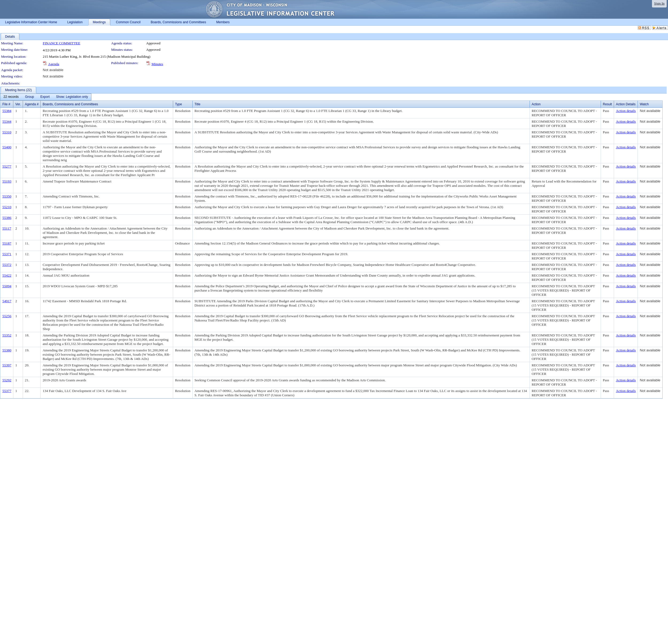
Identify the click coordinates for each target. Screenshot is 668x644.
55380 (7, 350)
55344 (7, 121)
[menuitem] (11, 97)
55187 (7, 243)
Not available (53, 70)
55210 (7, 207)
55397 (7, 365)
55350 (7, 196)
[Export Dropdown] (45, 97)
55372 (7, 265)
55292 (7, 380)
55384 (7, 111)
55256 (7, 316)
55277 (7, 166)
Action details (626, 111)
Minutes (157, 64)
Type (178, 104)
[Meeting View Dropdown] (72, 97)
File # (6, 104)
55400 (7, 147)
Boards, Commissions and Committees (70, 104)
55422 (7, 275)
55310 (7, 132)
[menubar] (46, 97)
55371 (7, 254)
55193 (7, 181)
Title (197, 104)
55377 (7, 391)
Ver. (18, 104)
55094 (7, 286)
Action (536, 104)
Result (607, 104)
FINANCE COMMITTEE (61, 43)
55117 (7, 228)
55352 (7, 335)
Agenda (54, 64)
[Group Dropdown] (30, 97)
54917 (7, 301)
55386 (7, 218)
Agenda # (32, 104)
